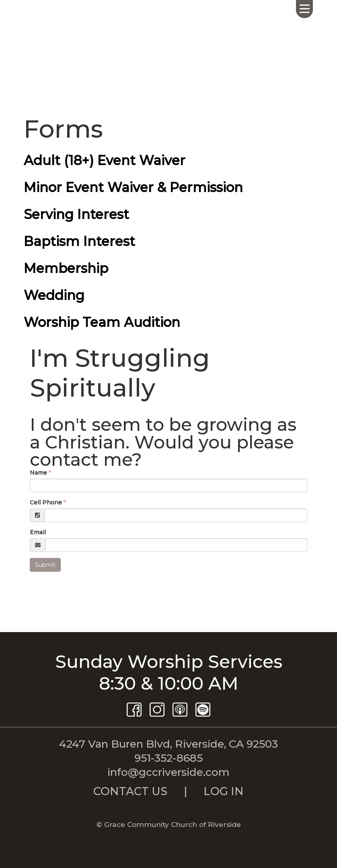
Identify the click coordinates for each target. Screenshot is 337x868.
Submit (45, 565)
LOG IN (224, 791)
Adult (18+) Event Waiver (105, 160)
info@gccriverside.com (168, 772)
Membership (66, 268)
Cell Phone (46, 502)
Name (38, 473)
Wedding (54, 295)
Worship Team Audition (102, 322)
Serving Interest (76, 214)
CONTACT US (130, 791)
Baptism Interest (79, 241)
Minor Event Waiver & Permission (133, 187)
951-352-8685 (168, 758)
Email (38, 532)
